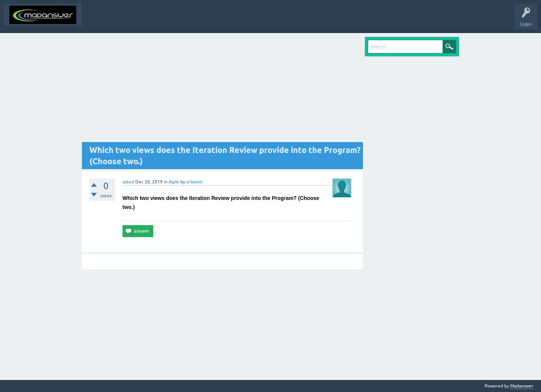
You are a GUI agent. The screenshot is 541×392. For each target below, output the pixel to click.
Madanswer (522, 386)
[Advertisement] (222, 89)
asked (128, 182)
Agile (174, 182)
